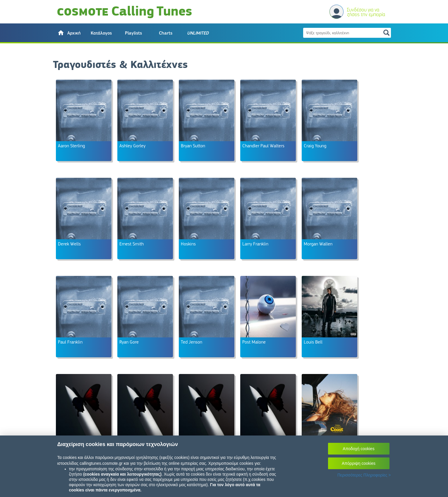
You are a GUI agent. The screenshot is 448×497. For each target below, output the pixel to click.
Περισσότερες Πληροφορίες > (364, 475)
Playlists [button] (133, 33)
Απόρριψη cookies (359, 463)
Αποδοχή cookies (358, 449)
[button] (69, 33)
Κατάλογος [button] (101, 33)
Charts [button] (166, 33)
